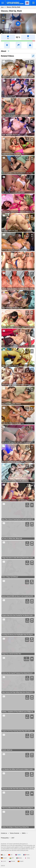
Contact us (4, 833)
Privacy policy (5, 838)
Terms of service (14, 833)
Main (2, 7)
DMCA (24, 833)
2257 (13, 838)
